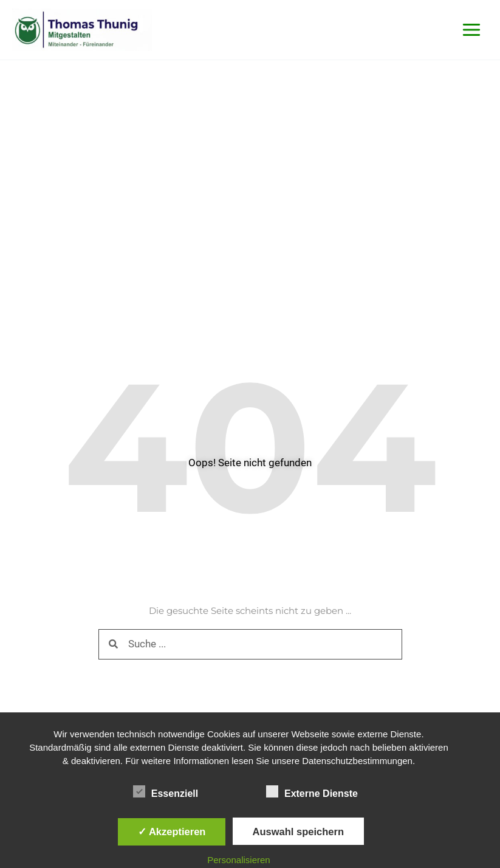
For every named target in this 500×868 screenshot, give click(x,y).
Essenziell (166, 791)
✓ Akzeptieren (172, 832)
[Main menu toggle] (472, 30)
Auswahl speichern (298, 832)
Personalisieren (238, 860)
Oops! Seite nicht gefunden (250, 463)
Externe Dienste (312, 791)
